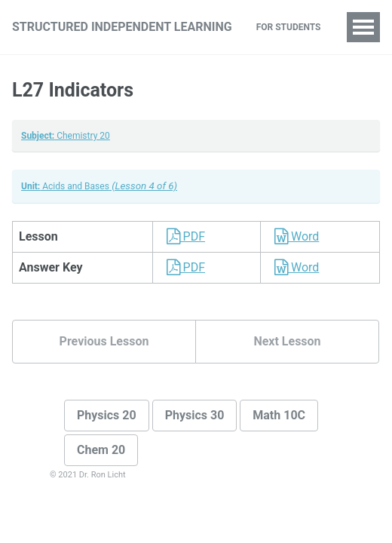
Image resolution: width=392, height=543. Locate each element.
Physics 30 (195, 415)
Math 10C (279, 415)
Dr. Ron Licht (103, 475)
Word (293, 236)
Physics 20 (107, 415)
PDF (182, 236)
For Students (289, 27)
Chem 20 (101, 450)
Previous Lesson (104, 341)
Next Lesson (287, 341)
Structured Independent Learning (122, 27)
